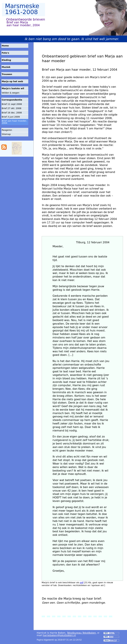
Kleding (6, 60)
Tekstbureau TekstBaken (81, 633)
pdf (82, 582)
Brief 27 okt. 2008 (11, 108)
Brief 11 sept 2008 (12, 104)
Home (5, 46)
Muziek (6, 67)
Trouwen (7, 74)
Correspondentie (12, 100)
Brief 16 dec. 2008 (12, 113)
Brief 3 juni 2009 (11, 117)
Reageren (7, 130)
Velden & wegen (10, 93)
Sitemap (6, 134)
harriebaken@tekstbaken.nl (59, 635)
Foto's (5, 53)
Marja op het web (12, 81)
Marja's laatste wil (13, 88)
